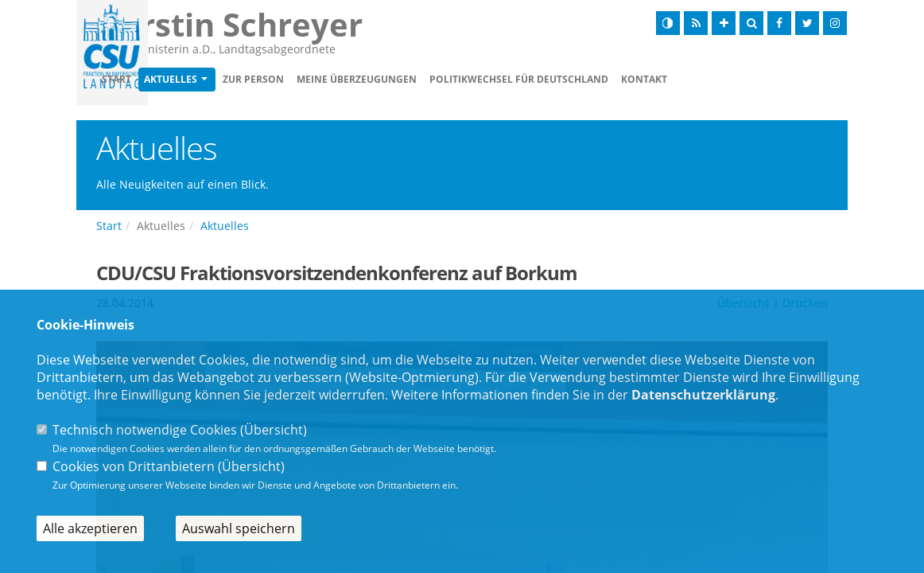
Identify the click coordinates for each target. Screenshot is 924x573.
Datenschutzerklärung (703, 395)
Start (208, 81)
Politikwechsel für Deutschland (610, 81)
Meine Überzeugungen (448, 81)
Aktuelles (262, 81)
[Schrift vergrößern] (724, 23)
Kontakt (736, 81)
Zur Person (345, 81)
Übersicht (274, 430)
